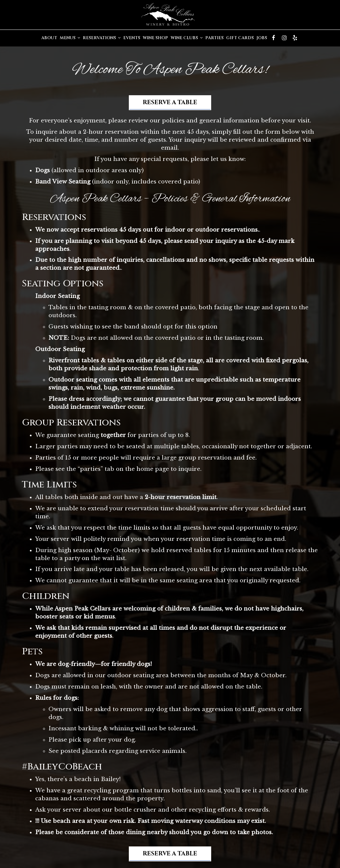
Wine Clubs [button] (187, 38)
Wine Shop (155, 38)
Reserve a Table (170, 103)
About (49, 38)
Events (132, 38)
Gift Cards (240, 38)
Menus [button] (70, 38)
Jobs (262, 38)
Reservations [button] (102, 38)
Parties (214, 38)
